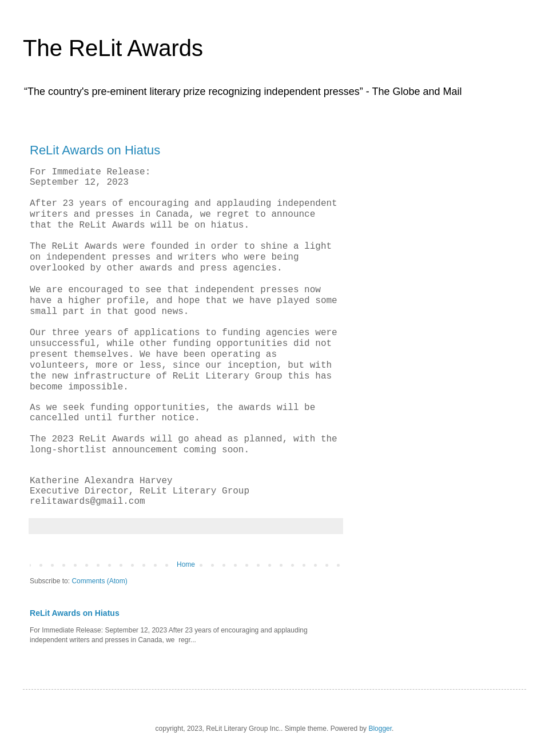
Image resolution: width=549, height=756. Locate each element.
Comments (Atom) (99, 581)
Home (186, 564)
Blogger (380, 729)
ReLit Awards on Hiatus (95, 150)
